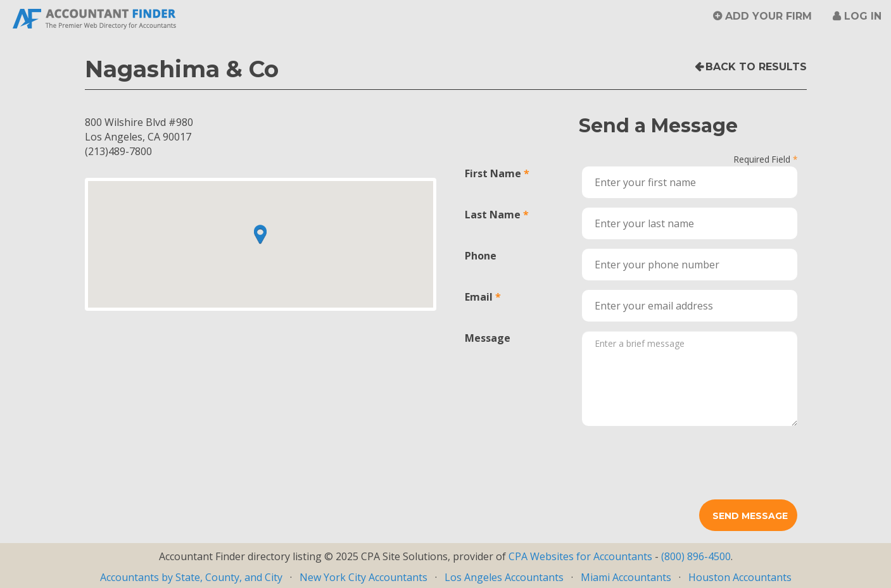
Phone (481, 256)
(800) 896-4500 (696, 556)
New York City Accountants (363, 577)
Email (479, 297)
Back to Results (756, 67)
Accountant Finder (95, 17)
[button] (260, 234)
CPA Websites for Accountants (582, 556)
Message (488, 338)
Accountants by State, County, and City (191, 577)
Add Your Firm (768, 16)
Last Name (493, 215)
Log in (863, 16)
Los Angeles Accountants (504, 577)
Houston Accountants (740, 577)
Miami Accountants (626, 577)
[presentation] (678, 460)
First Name (493, 173)
